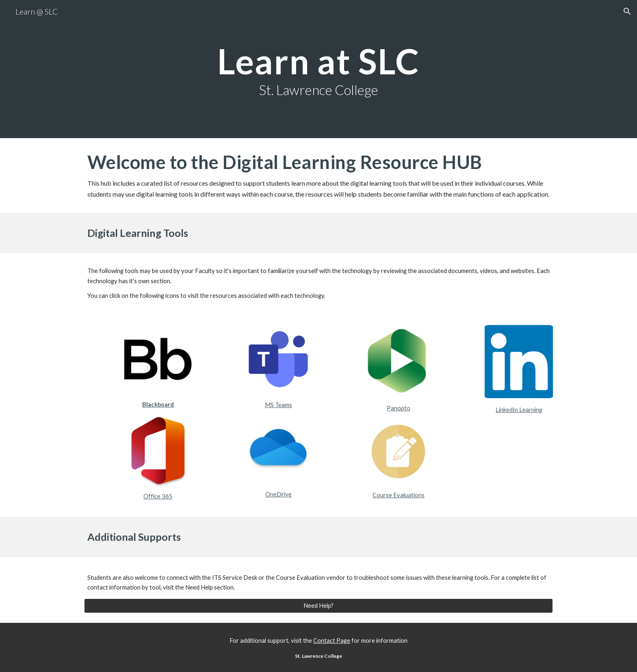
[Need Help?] (318, 606)
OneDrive (278, 494)
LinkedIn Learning (519, 410)
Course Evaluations (399, 495)
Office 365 (158, 496)
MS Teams (278, 405)
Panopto (399, 408)
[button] (627, 11)
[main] (318, 69)
